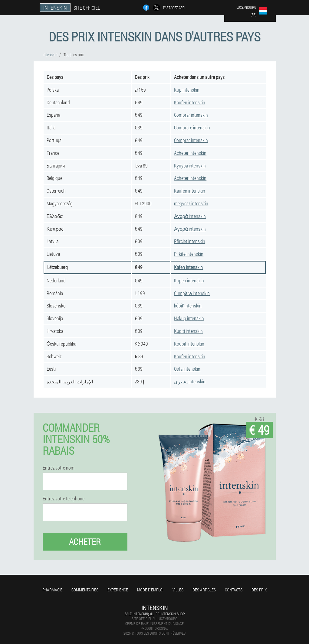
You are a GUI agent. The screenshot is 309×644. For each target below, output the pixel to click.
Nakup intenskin (189, 318)
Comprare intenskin (192, 127)
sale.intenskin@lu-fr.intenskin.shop (155, 614)
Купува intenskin (190, 166)
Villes (178, 590)
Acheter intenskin (190, 153)
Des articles (204, 590)
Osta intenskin (187, 369)
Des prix (259, 590)
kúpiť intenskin (188, 306)
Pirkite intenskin (189, 254)
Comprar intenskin (191, 115)
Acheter (85, 542)
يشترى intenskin (190, 381)
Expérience (118, 590)
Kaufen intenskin (190, 102)
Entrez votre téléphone (64, 499)
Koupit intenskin (189, 344)
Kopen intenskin (189, 280)
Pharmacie (52, 590)
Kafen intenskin (188, 267)
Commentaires (85, 590)
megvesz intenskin (191, 203)
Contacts (234, 590)
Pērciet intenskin (190, 241)
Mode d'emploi (150, 590)
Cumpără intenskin (192, 293)
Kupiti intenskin (188, 331)
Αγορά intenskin (190, 216)
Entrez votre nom (59, 468)
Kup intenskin (187, 90)
